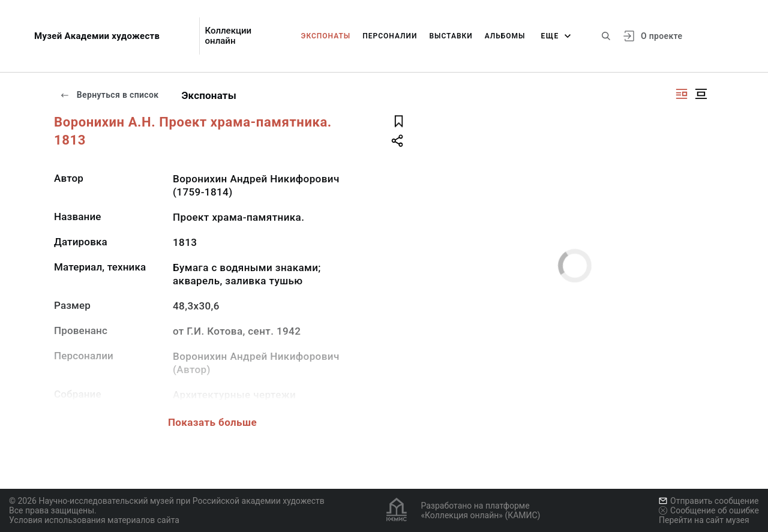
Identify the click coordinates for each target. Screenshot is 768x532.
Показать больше (212, 422)
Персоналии (390, 36)
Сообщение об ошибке (709, 510)
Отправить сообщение (709, 501)
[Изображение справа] (682, 94)
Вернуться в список (109, 95)
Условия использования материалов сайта (94, 520)
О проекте (661, 36)
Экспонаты (326, 36)
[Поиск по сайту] (606, 36)
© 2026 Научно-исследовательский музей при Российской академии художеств (167, 501)
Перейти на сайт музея (704, 520)
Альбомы (505, 36)
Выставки (451, 36)
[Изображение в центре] (701, 94)
